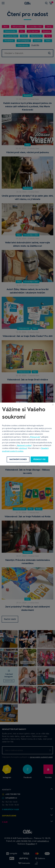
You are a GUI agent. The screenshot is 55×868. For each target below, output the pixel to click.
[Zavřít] (53, 405)
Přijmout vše (35, 437)
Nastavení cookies (24, 445)
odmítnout (23, 448)
